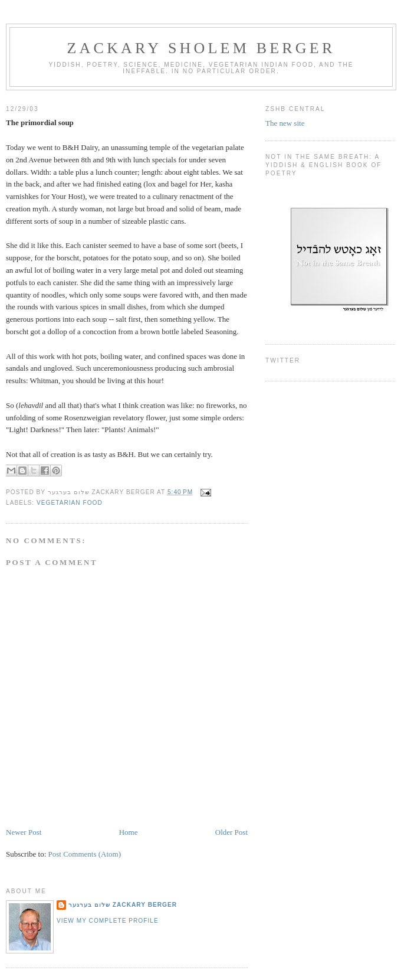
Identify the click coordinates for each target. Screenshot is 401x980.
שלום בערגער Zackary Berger (123, 905)
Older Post (231, 832)
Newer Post (24, 832)
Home (129, 832)
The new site (285, 123)
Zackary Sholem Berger (201, 48)
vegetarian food (70, 503)
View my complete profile (108, 921)
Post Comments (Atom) (85, 854)
